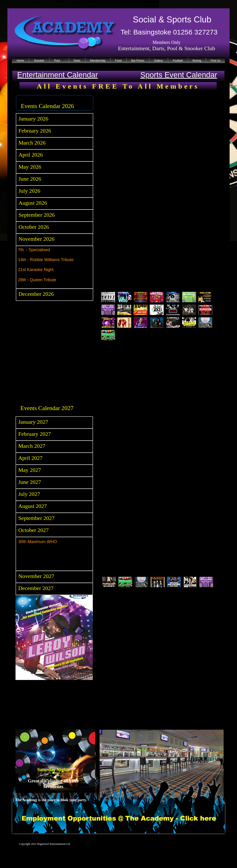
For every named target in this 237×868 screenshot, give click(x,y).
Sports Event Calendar (179, 75)
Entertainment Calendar (58, 75)
